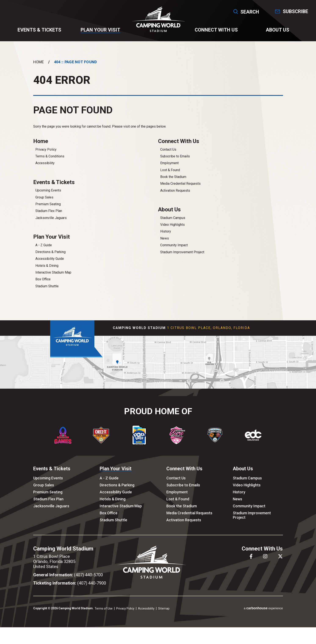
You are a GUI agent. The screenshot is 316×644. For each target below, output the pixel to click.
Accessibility (45, 168)
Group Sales (44, 203)
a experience (263, 614)
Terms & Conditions (50, 161)
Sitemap (164, 615)
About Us (274, 32)
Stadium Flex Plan (49, 216)
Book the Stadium (173, 182)
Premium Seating (48, 210)
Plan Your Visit (101, 32)
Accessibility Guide (50, 265)
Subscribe (291, 12)
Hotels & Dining (47, 272)
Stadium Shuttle (47, 292)
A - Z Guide (44, 251)
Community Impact (174, 251)
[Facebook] (251, 562)
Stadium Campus (173, 223)
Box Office (43, 286)
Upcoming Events (48, 196)
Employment (169, 168)
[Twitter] (280, 562)
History (166, 237)
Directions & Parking (50, 258)
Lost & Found (170, 175)
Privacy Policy (46, 154)
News (165, 244)
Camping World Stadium (158, 21)
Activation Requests (175, 195)
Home (39, 66)
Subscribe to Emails (175, 161)
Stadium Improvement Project (182, 258)
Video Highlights (172, 230)
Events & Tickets (42, 32)
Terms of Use (104, 615)
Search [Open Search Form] (237, 11)
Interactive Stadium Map (53, 279)
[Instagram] (265, 562)
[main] (158, 185)
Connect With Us (215, 32)
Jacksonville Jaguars (51, 223)
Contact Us (168, 154)
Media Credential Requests (180, 189)
